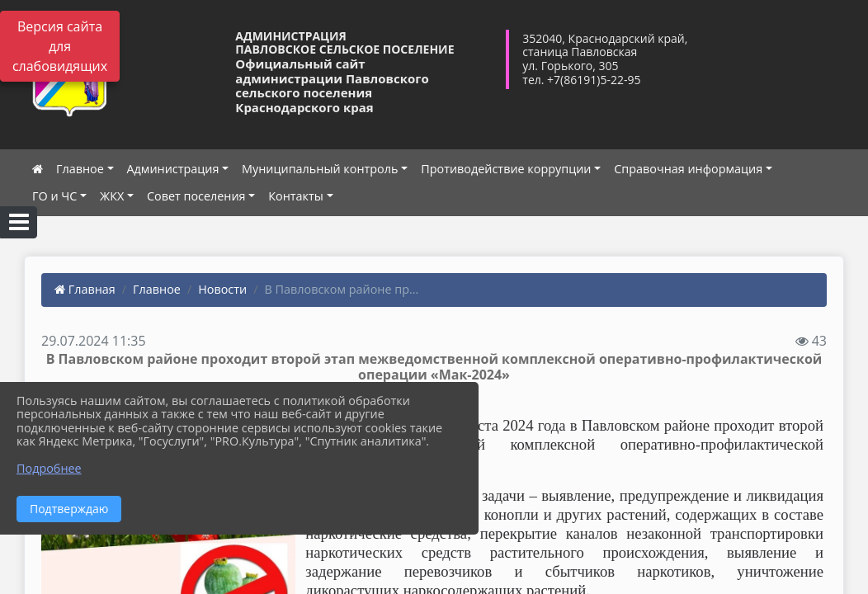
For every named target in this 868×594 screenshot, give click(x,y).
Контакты (296, 196)
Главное (80, 169)
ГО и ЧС (54, 196)
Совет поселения (196, 196)
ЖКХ (112, 196)
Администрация (173, 169)
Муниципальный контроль (320, 169)
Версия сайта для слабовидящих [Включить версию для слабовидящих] (60, 46)
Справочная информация (688, 169)
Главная (85, 289)
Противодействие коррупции (506, 169)
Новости (222, 289)
